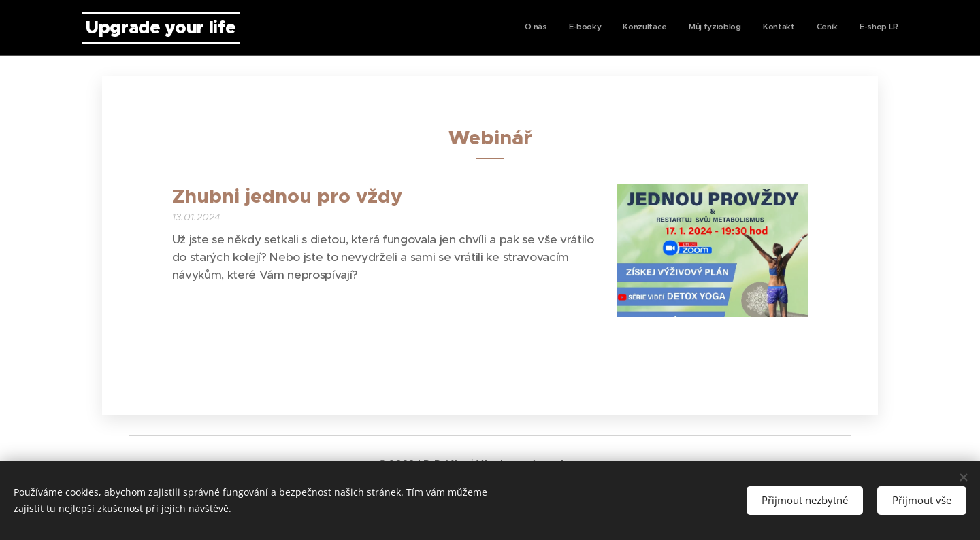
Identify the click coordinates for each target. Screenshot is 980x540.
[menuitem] (771, 28)
